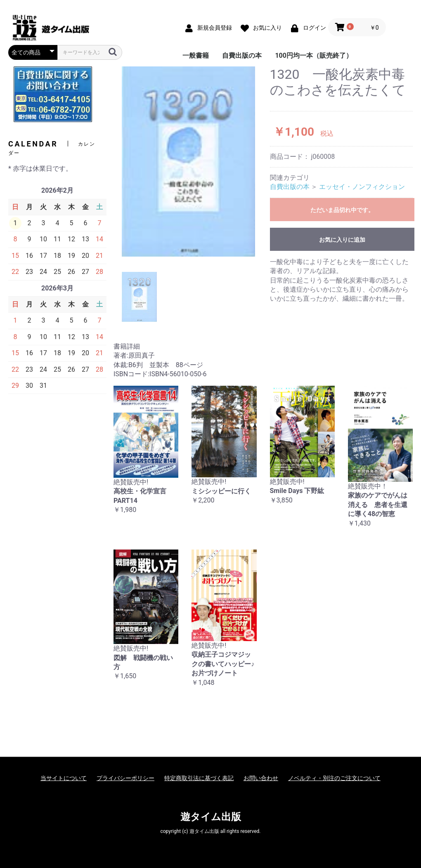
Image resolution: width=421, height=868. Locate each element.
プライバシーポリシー (125, 778)
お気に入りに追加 (342, 240)
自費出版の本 (242, 55)
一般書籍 (196, 55)
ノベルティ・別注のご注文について (334, 778)
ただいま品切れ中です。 (342, 210)
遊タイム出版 (211, 817)
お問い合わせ (261, 778)
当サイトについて (64, 778)
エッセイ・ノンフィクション (362, 187)
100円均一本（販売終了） (314, 55)
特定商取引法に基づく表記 (199, 778)
